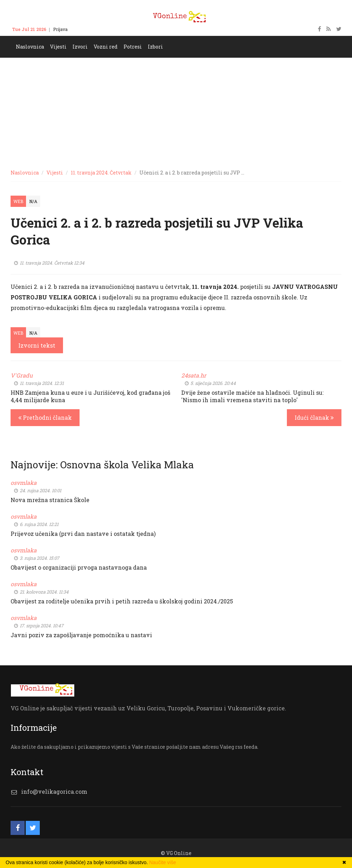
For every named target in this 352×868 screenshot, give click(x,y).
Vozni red (106, 47)
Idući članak (314, 417)
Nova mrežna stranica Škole (50, 500)
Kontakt (83, 29)
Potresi (133, 47)
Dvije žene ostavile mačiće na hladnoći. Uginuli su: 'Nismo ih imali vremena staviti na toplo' (252, 396)
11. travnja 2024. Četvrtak (101, 173)
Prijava (60, 29)
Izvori (80, 47)
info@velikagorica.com (54, 791)
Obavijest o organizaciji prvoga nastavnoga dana (79, 567)
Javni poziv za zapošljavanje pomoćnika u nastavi (81, 635)
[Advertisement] (176, 110)
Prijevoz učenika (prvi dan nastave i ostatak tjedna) (83, 534)
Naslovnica (30, 47)
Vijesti (58, 47)
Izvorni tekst (37, 345)
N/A (33, 201)
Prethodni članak (45, 417)
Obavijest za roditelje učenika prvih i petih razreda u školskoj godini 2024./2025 (122, 601)
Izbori (155, 47)
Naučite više (163, 862)
